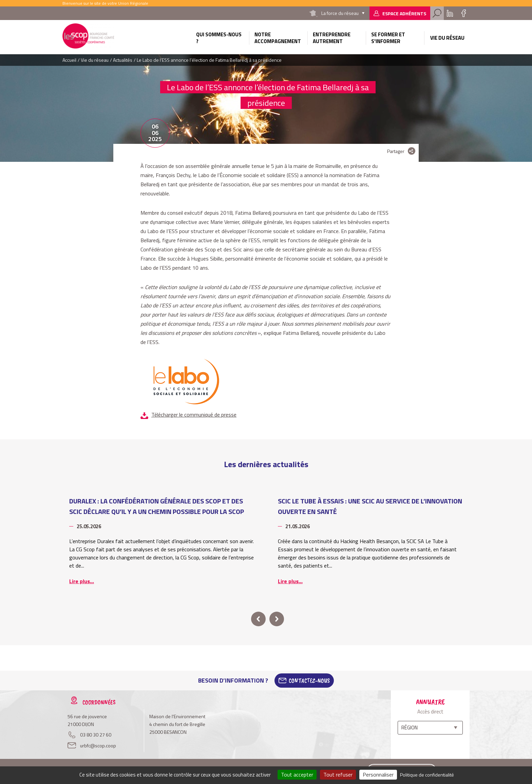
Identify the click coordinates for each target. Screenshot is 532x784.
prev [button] (258, 619)
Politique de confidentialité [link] (427, 775)
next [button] (277, 619)
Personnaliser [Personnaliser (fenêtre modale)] (378, 775)
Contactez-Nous (309, 681)
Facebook (463, 13)
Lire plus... (82, 581)
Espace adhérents (404, 13)
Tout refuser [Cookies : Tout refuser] (338, 775)
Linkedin (450, 13)
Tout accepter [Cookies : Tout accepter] (297, 775)
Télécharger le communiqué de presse (194, 415)
